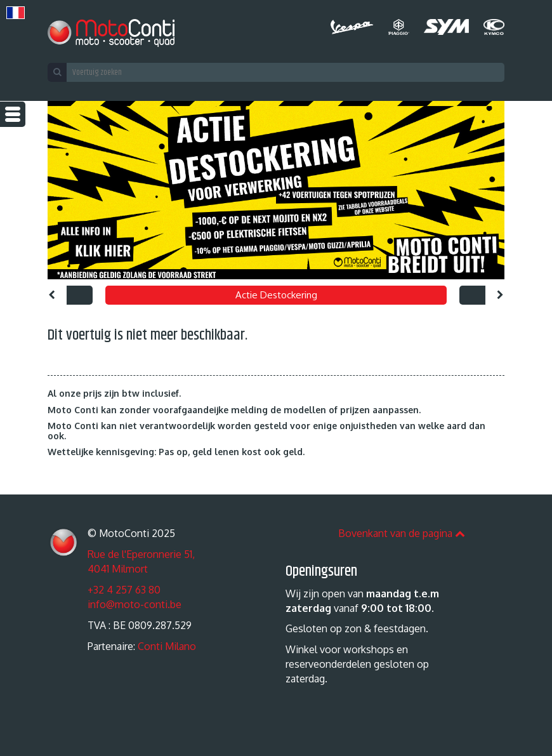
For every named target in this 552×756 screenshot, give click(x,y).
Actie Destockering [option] (276, 295)
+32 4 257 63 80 (124, 590)
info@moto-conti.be (135, 604)
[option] (276, 190)
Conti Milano (167, 646)
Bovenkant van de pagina (402, 533)
